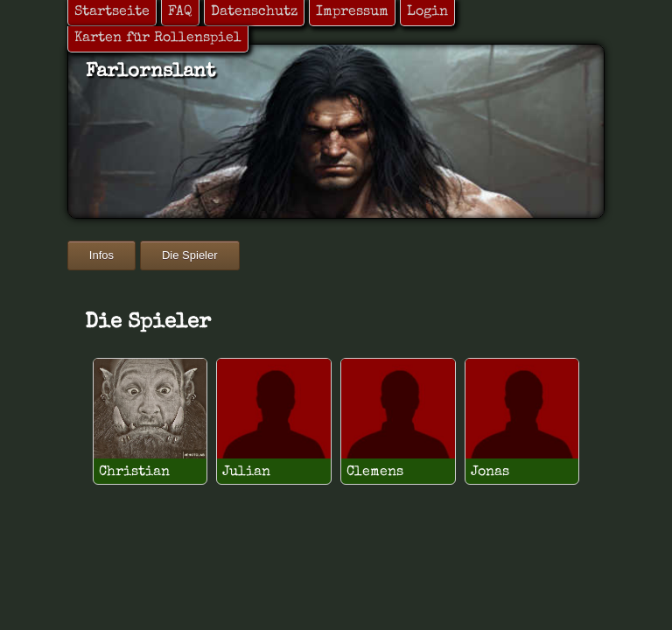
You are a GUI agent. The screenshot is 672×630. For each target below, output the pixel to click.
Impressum (352, 12)
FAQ (180, 12)
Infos (101, 255)
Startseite (112, 12)
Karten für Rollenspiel (158, 38)
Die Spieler (190, 255)
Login (427, 12)
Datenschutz (254, 12)
